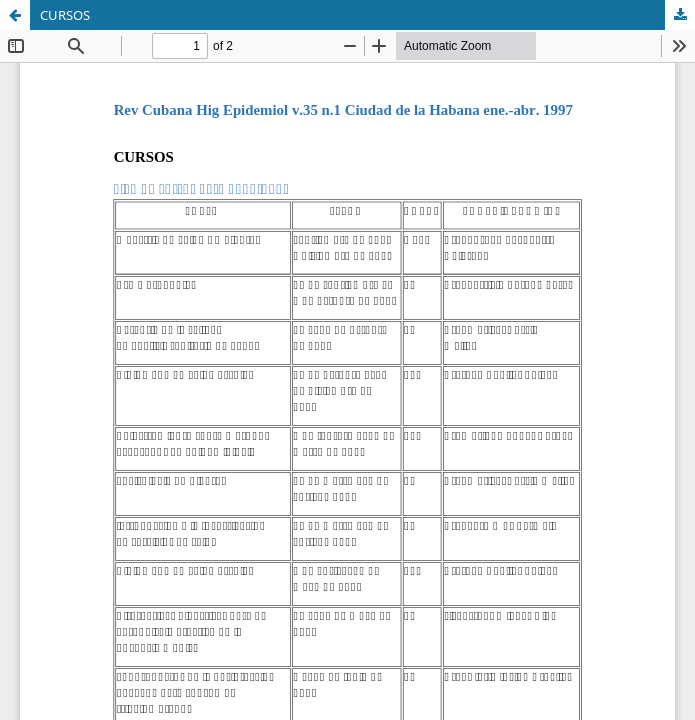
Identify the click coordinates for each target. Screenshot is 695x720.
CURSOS (65, 15)
